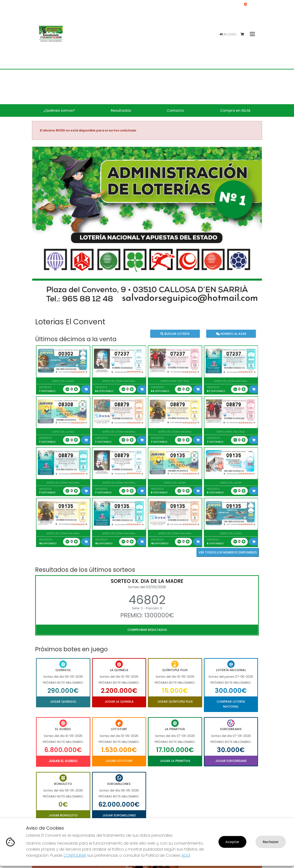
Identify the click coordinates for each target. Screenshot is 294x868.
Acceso (228, 34)
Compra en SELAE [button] (235, 110)
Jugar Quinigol (63, 702)
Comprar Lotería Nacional (231, 704)
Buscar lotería (175, 334)
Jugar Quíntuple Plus (175, 702)
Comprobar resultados (147, 630)
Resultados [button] (121, 110)
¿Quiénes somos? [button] (59, 110)
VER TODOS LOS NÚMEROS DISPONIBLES (228, 552)
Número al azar (231, 334)
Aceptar (232, 842)
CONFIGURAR (75, 855)
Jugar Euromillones (119, 815)
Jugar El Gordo (63, 761)
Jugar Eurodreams (231, 761)
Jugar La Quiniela (119, 702)
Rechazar (271, 842)
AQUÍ (186, 855)
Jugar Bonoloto (63, 815)
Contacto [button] (175, 110)
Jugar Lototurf (119, 761)
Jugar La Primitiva (175, 761)
